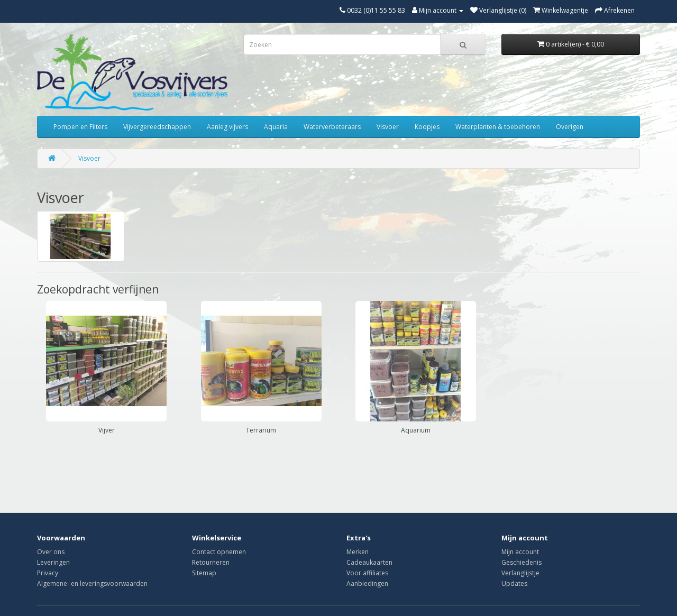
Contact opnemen (219, 552)
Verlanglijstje (520, 573)
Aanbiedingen (367, 583)
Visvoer (388, 127)
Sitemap (204, 573)
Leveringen (53, 562)
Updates (514, 583)
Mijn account (520, 552)
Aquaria (276, 127)
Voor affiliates (367, 573)
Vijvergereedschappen (157, 127)
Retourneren (211, 562)
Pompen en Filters (80, 127)
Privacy (48, 573)
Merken (358, 552)
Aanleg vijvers (227, 127)
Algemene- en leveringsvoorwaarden (92, 583)
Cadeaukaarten (369, 562)
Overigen (570, 127)
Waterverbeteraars (332, 127)
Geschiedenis (522, 562)
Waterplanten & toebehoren (498, 127)
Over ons (51, 552)
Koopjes (427, 127)
